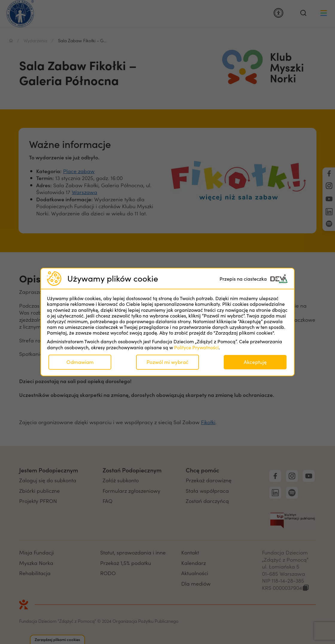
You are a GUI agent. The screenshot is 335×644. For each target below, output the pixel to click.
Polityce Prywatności (196, 347)
